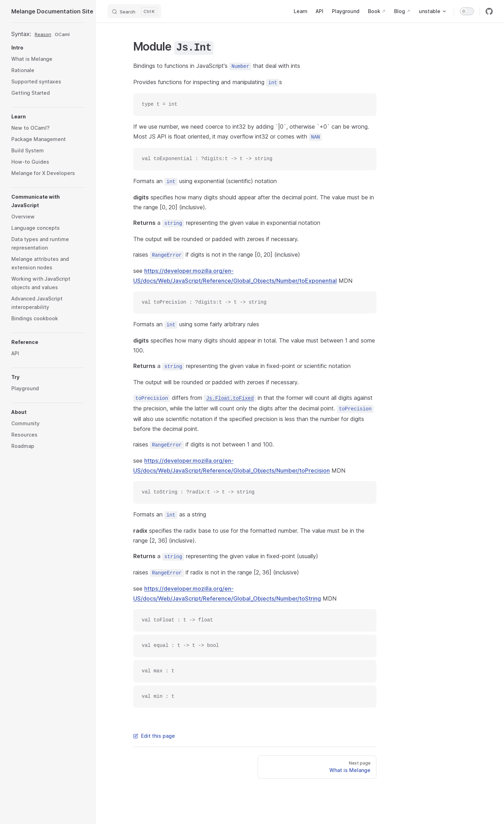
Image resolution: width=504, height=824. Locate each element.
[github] (489, 11)
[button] (48, 48)
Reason (43, 34)
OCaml (62, 34)
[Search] (134, 11)
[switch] (467, 11)
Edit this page (154, 736)
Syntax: (21, 34)
